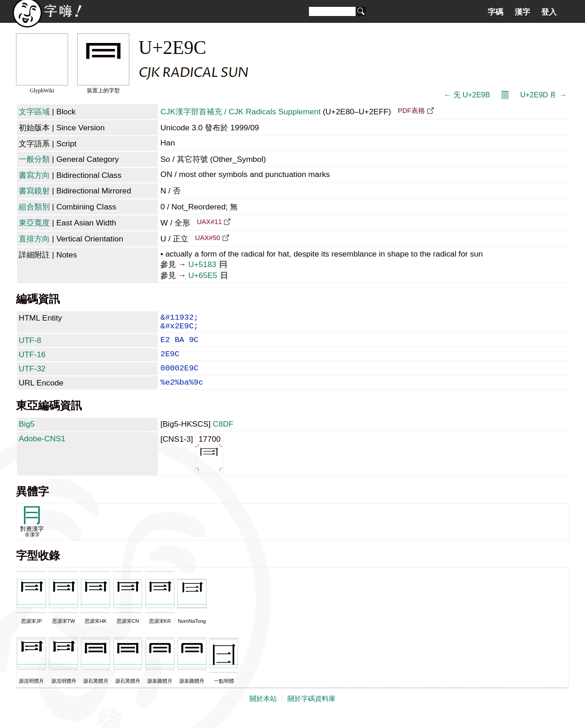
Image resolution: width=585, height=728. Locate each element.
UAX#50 (208, 238)
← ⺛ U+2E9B (467, 95)
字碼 (495, 12)
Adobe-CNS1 (42, 450)
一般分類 (34, 159)
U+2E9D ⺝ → (543, 95)
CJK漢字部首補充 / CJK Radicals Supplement (240, 112)
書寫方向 (34, 175)
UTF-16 (32, 361)
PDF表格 (411, 111)
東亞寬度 (34, 223)
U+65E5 (208, 275)
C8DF (223, 436)
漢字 (522, 12)
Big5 (27, 436)
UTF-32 (32, 377)
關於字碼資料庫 (311, 711)
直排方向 (34, 239)
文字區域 (34, 112)
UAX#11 (210, 222)
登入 (549, 12)
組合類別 (34, 207)
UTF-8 (30, 345)
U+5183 (208, 264)
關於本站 (263, 711)
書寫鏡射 (34, 191)
